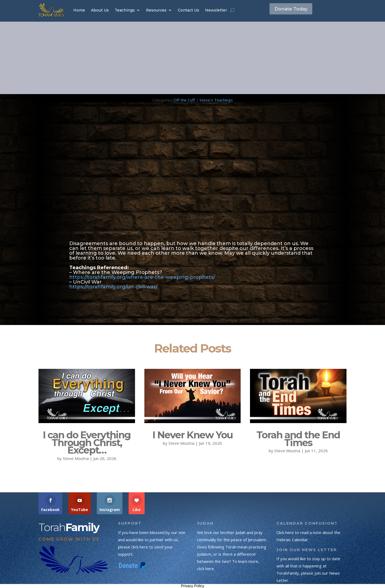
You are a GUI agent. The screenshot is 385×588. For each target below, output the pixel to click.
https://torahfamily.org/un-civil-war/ (113, 287)
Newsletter (216, 10)
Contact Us (188, 10)
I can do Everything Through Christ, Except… (87, 443)
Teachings (125, 10)
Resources (156, 10)
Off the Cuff (184, 100)
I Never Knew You (192, 435)
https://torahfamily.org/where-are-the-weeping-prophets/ (142, 277)
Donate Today (295, 10)
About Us (100, 10)
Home (79, 10)
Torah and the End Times (298, 439)
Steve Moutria (76, 458)
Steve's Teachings (216, 100)
